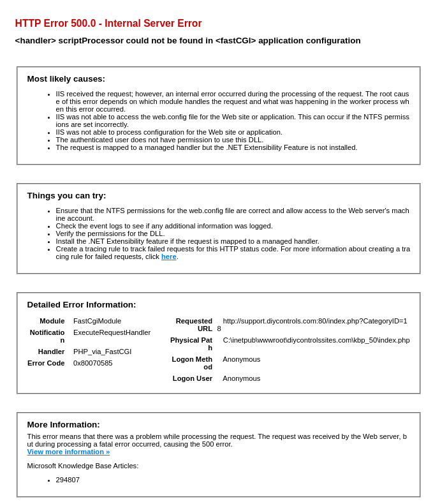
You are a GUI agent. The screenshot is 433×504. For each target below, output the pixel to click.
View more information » (69, 452)
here (169, 256)
